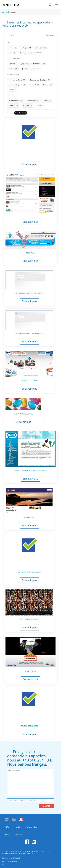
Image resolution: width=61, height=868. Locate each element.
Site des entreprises (17, 85)
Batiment (28, 106)
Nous (7, 834)
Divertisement (16, 101)
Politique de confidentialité (11, 858)
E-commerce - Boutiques (40, 80)
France (13, 48)
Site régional (29, 517)
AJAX (25, 69)
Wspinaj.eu (30, 253)
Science (47, 101)
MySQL (24, 64)
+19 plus (12, 90)
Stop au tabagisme (29, 381)
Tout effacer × (49, 35)
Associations (33, 101)
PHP (12, 64)
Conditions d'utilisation (10, 861)
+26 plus (36, 69)
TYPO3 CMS (39, 64)
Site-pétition (30, 671)
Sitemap (5, 865)
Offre (7, 827)
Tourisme (14, 106)
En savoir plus (29, 164)
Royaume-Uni (26, 53)
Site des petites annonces (29, 572)
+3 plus (39, 53)
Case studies (30, 827)
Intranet (48, 85)
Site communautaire (29, 619)
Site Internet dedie (17, 80)
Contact (19, 834)
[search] (52, 5)
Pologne (26, 48)
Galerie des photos (29, 726)
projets (18, 827)
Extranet (34, 85)
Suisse (12, 53)
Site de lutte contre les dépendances (31, 471)
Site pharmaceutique (23, 414)
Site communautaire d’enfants (29, 293)
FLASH (13, 69)
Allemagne (41, 48)
